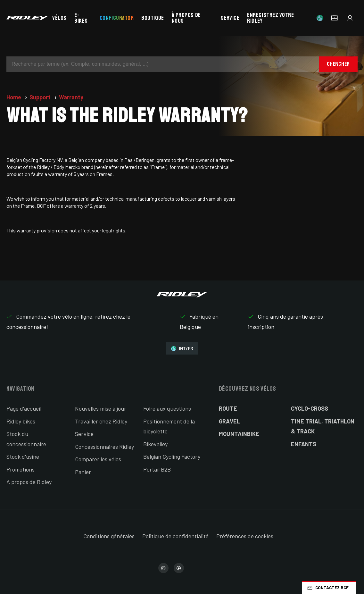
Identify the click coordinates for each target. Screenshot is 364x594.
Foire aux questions (167, 408)
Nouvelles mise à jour (101, 408)
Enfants (304, 444)
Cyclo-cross (310, 408)
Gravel (229, 421)
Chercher (338, 64)
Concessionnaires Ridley (104, 447)
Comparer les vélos (98, 459)
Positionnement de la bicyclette (169, 426)
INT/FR (182, 348)
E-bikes (81, 18)
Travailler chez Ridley (101, 421)
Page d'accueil (24, 408)
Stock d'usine (23, 456)
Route (228, 408)
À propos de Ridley (29, 482)
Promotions (21, 469)
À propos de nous (186, 18)
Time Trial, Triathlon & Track (323, 426)
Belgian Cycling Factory (172, 456)
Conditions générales (109, 536)
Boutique (153, 18)
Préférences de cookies (245, 536)
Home (14, 97)
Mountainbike (239, 434)
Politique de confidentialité (175, 536)
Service (230, 18)
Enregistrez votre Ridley (270, 18)
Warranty (71, 97)
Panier (83, 472)
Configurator (117, 18)
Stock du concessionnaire (26, 439)
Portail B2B (157, 469)
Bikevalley (155, 444)
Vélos (59, 18)
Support (41, 97)
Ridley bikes (21, 421)
